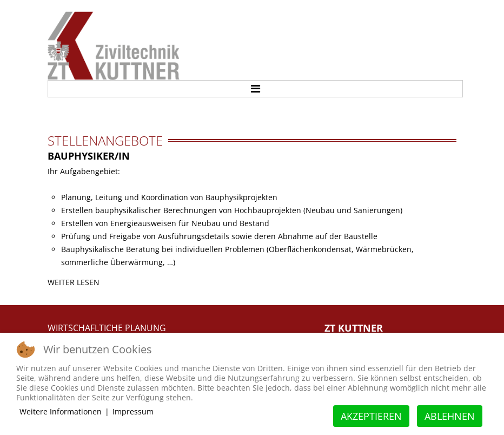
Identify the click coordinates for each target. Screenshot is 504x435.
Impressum (133, 411)
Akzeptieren (371, 416)
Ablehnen (450, 416)
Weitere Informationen (61, 411)
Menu (255, 89)
